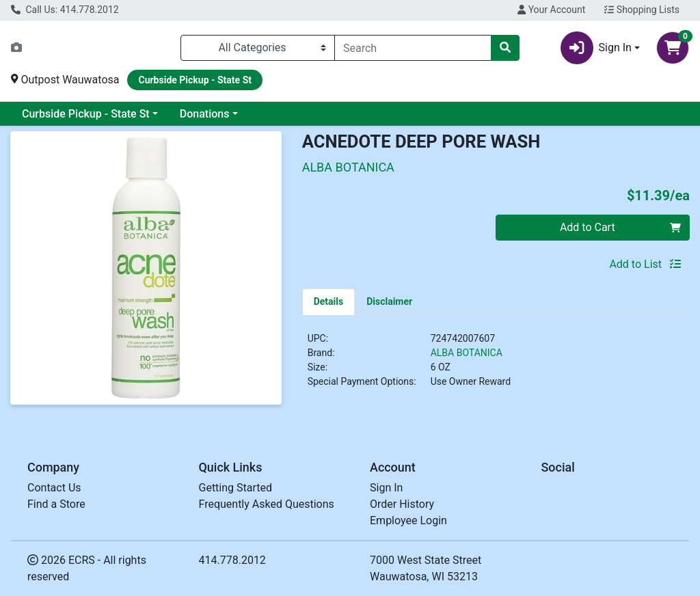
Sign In (386, 488)
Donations (205, 114)
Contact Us (54, 488)
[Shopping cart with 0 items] (673, 48)
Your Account (551, 10)
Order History (402, 504)
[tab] (329, 301)
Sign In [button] (596, 48)
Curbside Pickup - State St (86, 114)
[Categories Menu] (258, 48)
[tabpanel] (496, 366)
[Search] (413, 48)
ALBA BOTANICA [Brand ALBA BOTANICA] (467, 353)
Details (329, 301)
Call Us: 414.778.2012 (65, 10)
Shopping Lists (642, 10)
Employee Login (408, 520)
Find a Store (56, 504)
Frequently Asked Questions (267, 504)
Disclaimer (389, 301)
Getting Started (236, 488)
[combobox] (413, 48)
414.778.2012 (232, 560)
